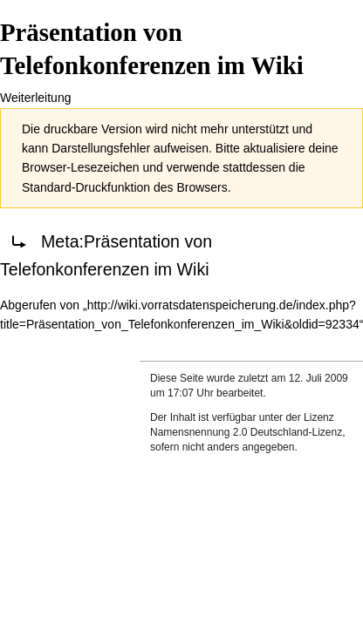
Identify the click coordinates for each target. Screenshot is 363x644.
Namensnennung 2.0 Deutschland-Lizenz (246, 432)
